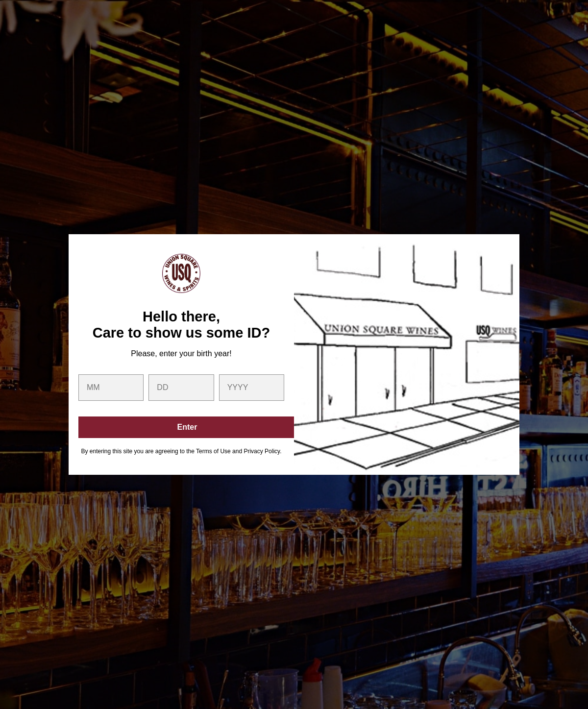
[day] (181, 388)
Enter (187, 427)
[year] (252, 388)
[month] (111, 388)
